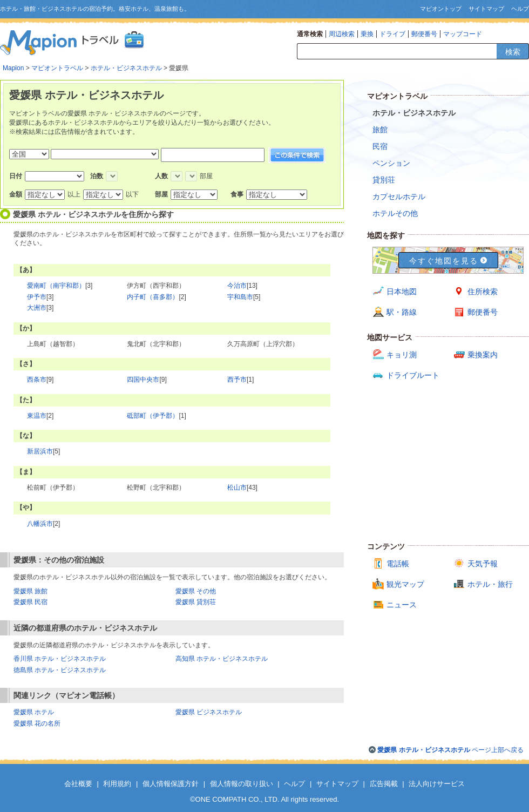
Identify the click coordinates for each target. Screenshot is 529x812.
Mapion (13, 68)
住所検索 (483, 292)
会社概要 (78, 784)
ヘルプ (520, 9)
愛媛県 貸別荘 (196, 602)
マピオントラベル (57, 68)
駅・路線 (402, 312)
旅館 (380, 130)
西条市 (37, 380)
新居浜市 (40, 451)
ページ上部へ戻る (450, 750)
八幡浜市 (40, 524)
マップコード (463, 34)
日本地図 (402, 292)
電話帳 (398, 564)
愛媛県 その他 (196, 591)
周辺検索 (342, 34)
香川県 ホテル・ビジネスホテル (60, 659)
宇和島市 (240, 297)
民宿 (380, 146)
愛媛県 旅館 (30, 591)
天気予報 (483, 564)
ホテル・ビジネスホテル (126, 68)
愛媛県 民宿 (30, 602)
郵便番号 (424, 34)
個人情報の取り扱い (242, 784)
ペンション (391, 163)
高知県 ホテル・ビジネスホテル (222, 659)
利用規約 (117, 784)
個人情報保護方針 (171, 784)
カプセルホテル (399, 197)
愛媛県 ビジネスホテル (209, 712)
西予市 (237, 380)
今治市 (237, 286)
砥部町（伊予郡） (153, 416)
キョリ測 (402, 355)
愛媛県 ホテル (34, 712)
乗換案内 (483, 355)
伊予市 (37, 297)
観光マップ (405, 584)
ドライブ (392, 34)
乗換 (367, 34)
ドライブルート (413, 375)
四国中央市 (143, 380)
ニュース (402, 605)
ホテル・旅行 (490, 584)
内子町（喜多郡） (153, 297)
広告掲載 (384, 784)
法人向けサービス (437, 784)
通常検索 (310, 34)
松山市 (237, 488)
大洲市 (37, 308)
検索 (513, 52)
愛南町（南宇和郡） (56, 286)
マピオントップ (441, 9)
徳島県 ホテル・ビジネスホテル (60, 670)
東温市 (37, 416)
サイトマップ (486, 9)
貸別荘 (384, 180)
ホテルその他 (395, 213)
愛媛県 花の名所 (37, 723)
